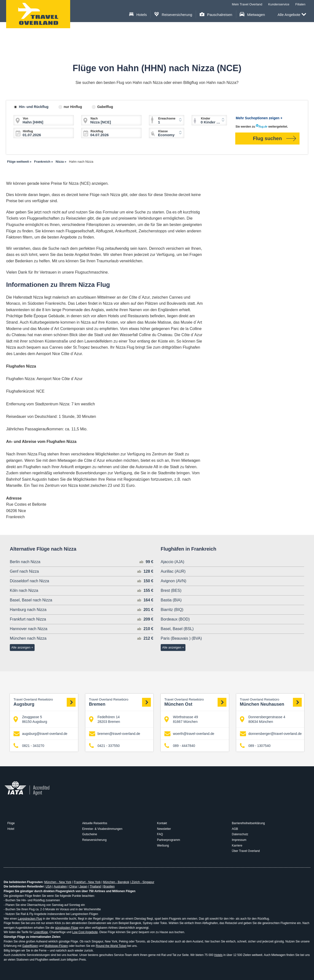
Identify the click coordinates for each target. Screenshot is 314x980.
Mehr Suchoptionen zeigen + (259, 118)
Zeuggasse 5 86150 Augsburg (30, 719)
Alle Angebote (292, 15)
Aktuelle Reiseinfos (95, 823)
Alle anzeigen (21, 647)
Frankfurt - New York (87, 882)
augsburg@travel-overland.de (40, 734)
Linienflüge (41, 932)
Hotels (138, 15)
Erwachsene (167, 119)
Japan (83, 887)
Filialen (300, 4)
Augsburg (45, 702)
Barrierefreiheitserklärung (248, 823)
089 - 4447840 (180, 746)
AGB (235, 829)
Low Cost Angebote (85, 932)
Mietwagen (252, 15)
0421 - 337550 (104, 746)
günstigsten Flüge (67, 928)
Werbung (163, 846)
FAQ (160, 834)
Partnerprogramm (169, 840)
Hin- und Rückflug (34, 107)
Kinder (206, 119)
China (73, 887)
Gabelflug (105, 107)
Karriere (237, 846)
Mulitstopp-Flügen (56, 946)
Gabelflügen (30, 946)
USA (49, 887)
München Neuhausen (271, 702)
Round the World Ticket (111, 946)
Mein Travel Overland (247, 4)
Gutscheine (90, 834)
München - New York (58, 882)
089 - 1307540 (255, 746)
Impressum (239, 840)
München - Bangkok (116, 882)
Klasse (163, 131)
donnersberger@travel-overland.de (271, 734)
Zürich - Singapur (142, 882)
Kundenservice (279, 4)
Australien (60, 887)
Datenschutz (240, 834)
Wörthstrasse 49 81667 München (181, 719)
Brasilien (109, 887)
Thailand (95, 887)
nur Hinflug (73, 107)
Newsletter (164, 829)
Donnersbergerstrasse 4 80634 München (263, 719)
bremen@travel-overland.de (115, 734)
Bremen (120, 702)
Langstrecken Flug (30, 919)
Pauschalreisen (216, 15)
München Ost (195, 702)
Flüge (11, 823)
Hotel (11, 829)
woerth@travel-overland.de (189, 734)
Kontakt (162, 823)
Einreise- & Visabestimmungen (102, 829)
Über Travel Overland (246, 851)
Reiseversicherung (173, 15)
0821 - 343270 (29, 746)
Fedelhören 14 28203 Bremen (105, 719)
